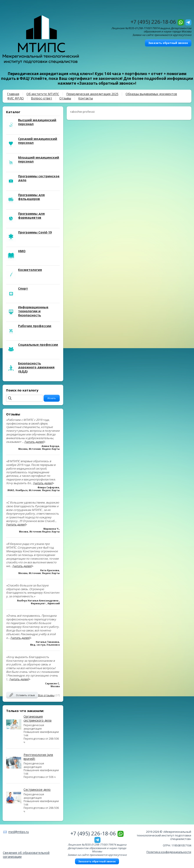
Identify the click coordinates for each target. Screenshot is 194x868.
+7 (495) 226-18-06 (153, 22)
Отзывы (65, 98)
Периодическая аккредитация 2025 (92, 94)
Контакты (86, 98)
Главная (13, 94)
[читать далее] (34, 442)
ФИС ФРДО (15, 98)
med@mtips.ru (19, 832)
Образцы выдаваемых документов (151, 94)
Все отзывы (46, 695)
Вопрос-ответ (42, 98)
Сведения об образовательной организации (26, 855)
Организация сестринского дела (37, 718)
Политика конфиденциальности (169, 852)
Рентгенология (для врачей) (38, 757)
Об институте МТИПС (43, 94)
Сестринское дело (37, 790)
